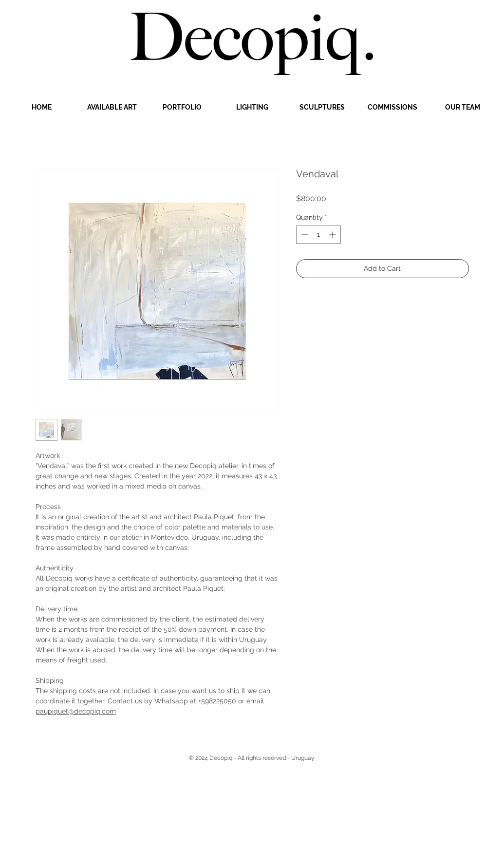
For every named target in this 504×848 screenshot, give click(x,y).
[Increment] (333, 235)
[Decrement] (304, 235)
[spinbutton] (318, 235)
